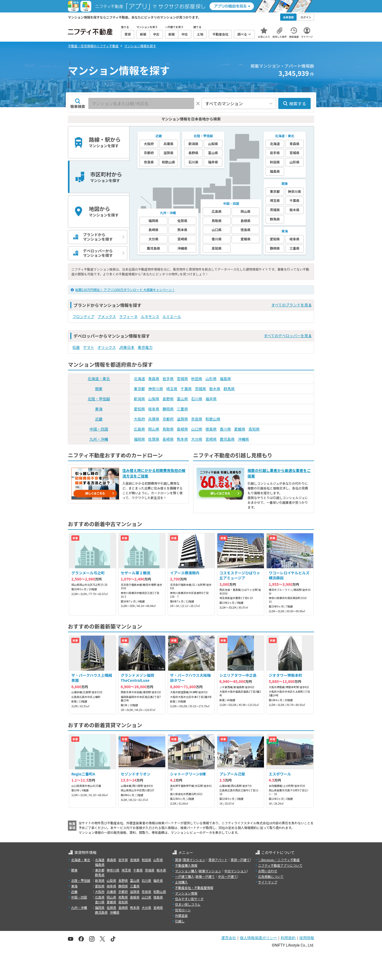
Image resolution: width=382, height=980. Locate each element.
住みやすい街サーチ (189, 899)
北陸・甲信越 (99, 399)
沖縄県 (244, 439)
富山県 (183, 399)
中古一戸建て (228, 876)
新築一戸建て (205, 876)
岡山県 (154, 429)
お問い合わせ (268, 871)
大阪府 (140, 419)
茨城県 (201, 389)
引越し (180, 921)
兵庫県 (154, 419)
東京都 (140, 389)
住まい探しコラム (188, 904)
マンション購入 (186, 871)
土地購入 (181, 882)
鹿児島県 (227, 439)
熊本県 (183, 439)
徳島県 (211, 429)
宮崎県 (211, 439)
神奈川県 (156, 389)
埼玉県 (172, 389)
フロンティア (83, 316)
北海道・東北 (99, 379)
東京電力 (145, 347)
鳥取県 (168, 429)
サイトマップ (268, 882)
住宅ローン (183, 910)
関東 (99, 389)
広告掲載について (271, 876)
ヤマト (89, 347)
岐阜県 (154, 409)
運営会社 (229, 938)
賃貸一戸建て (240, 860)
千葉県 (186, 389)
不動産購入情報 (186, 865)
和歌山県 (213, 419)
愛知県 (140, 409)
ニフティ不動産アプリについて (280, 865)
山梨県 (154, 399)
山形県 (211, 379)
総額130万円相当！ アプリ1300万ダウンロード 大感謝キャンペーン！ (125, 290)
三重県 (183, 409)
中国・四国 (99, 429)
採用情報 (307, 938)
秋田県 (197, 379)
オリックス (107, 347)
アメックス (107, 316)
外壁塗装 (181, 915)
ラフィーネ (128, 316)
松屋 (76, 347)
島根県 (183, 429)
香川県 (225, 429)
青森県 (154, 379)
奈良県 (197, 419)
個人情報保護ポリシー (258, 938)
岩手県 (168, 379)
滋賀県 (183, 419)
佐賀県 (154, 439)
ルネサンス (150, 316)
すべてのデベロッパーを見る (288, 336)
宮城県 (183, 379)
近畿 (99, 419)
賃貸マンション (194, 860)
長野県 (168, 399)
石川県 (197, 399)
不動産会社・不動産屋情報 (194, 888)
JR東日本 (127, 347)
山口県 (197, 429)
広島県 (140, 429)
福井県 (211, 399)
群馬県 (229, 389)
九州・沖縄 (99, 439)
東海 (99, 409)
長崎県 (168, 439)
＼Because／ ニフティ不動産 (279, 860)
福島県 (225, 379)
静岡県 (168, 409)
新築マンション (210, 871)
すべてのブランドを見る (292, 305)
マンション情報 (186, 893)
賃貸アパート (218, 860)
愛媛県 (240, 429)
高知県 (254, 429)
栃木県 (215, 389)
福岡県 (140, 439)
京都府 (168, 419)
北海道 (140, 379)
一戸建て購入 (185, 876)
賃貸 (178, 860)
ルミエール (172, 316)
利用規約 (288, 938)
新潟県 (140, 399)
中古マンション (236, 871)
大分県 (197, 439)
